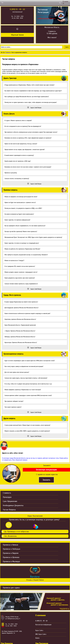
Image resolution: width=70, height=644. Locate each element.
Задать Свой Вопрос (36, 108)
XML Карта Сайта (41, 634)
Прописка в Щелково (11, 557)
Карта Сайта (39, 630)
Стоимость (7, 493)
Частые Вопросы (9, 510)
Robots (37, 638)
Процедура (7, 497)
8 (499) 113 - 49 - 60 (41, 621)
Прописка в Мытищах (11, 561)
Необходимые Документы (13, 505)
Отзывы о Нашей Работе (35, 580)
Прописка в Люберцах (12, 549)
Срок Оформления (10, 501)
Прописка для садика (11, 588)
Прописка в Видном (11, 553)
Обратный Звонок (17, 35)
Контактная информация (43, 625)
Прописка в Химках (11, 545)
